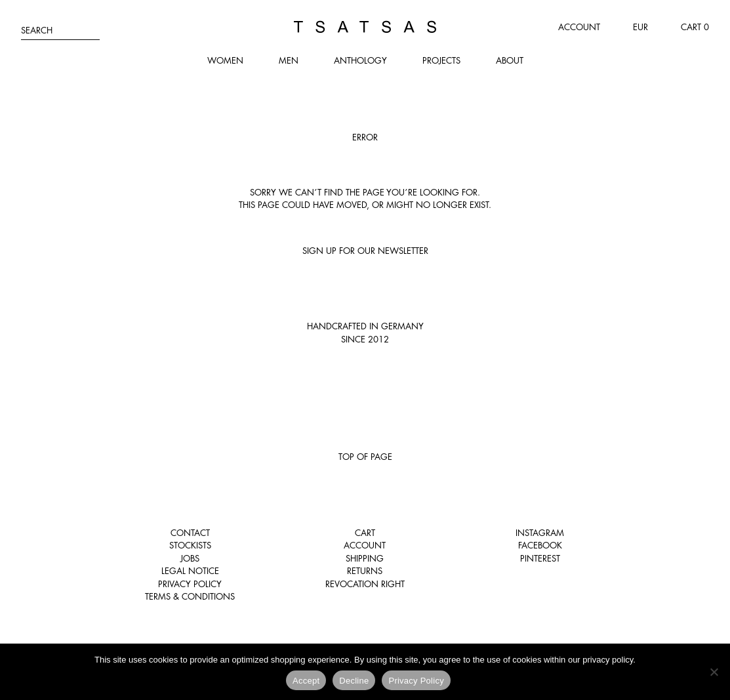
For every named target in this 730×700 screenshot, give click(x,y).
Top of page (365, 457)
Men (289, 60)
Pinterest (540, 558)
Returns (365, 571)
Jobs (190, 558)
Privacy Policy (190, 584)
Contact (190, 533)
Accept (306, 681)
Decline (354, 681)
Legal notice (190, 571)
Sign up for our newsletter (365, 251)
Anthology (360, 60)
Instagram (540, 533)
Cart (365, 533)
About (510, 60)
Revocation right (365, 584)
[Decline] (714, 672)
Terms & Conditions (190, 596)
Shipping (365, 558)
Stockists (190, 545)
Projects (441, 60)
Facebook (540, 545)
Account (579, 27)
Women (225, 60)
